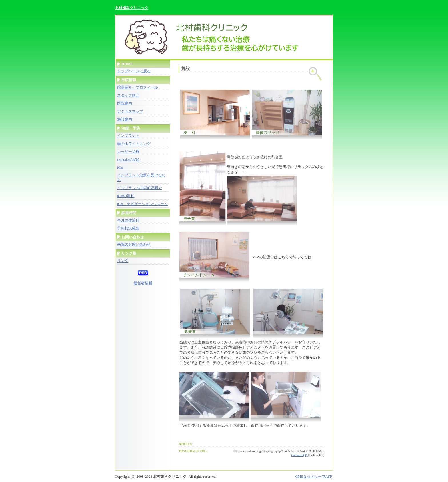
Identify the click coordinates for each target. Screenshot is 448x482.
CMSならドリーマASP (314, 477)
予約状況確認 (128, 228)
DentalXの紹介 (129, 160)
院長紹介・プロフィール (138, 87)
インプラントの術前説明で (139, 188)
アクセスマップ (130, 111)
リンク (123, 261)
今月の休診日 (128, 220)
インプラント (128, 136)
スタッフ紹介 (128, 95)
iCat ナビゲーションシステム (142, 204)
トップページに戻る (134, 71)
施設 (186, 69)
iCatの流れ (126, 196)
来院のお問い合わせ (134, 245)
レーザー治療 (128, 152)
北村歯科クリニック (132, 8)
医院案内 (125, 103)
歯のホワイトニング (134, 144)
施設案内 (125, 119)
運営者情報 (143, 283)
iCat (120, 167)
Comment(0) (299, 455)
